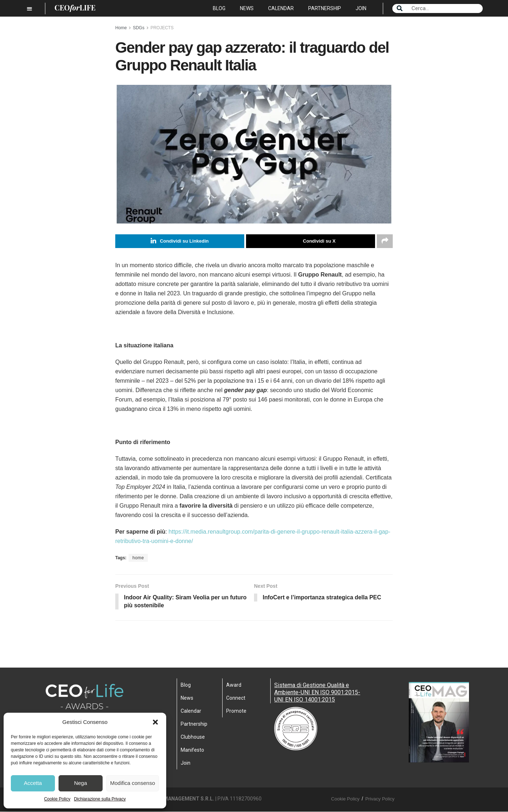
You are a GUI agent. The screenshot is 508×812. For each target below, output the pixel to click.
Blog (219, 8)
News (247, 8)
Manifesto (192, 750)
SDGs (139, 28)
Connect (236, 698)
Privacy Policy (380, 799)
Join (361, 8)
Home (121, 28)
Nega (81, 783)
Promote (236, 711)
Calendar (281, 8)
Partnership (325, 8)
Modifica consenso (133, 783)
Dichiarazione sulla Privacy (100, 799)
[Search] (400, 8)
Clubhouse (193, 737)
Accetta (33, 783)
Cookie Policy (57, 799)
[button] (155, 722)
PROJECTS (162, 28)
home (138, 558)
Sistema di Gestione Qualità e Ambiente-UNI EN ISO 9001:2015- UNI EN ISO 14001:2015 (317, 693)
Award (234, 685)
